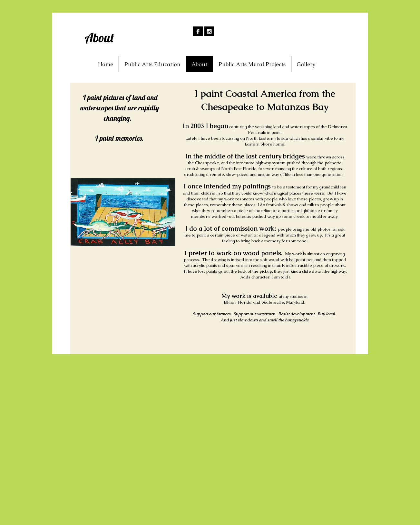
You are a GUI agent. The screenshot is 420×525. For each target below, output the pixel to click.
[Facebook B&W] (198, 31)
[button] (306, 64)
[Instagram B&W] (209, 31)
